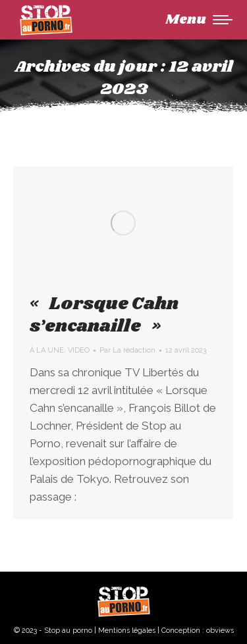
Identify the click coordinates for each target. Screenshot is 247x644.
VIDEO (79, 350)
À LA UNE (47, 350)
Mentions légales (127, 631)
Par (127, 350)
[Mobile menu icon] (199, 20)
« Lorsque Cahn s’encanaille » (104, 315)
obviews (220, 631)
